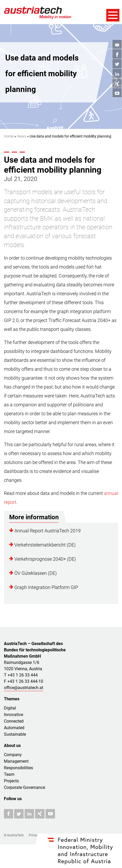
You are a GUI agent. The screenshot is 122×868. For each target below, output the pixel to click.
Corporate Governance (24, 787)
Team (9, 774)
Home (9, 136)
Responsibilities (18, 768)
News (22, 136)
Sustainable (15, 734)
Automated (14, 728)
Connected (14, 721)
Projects (11, 781)
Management (16, 761)
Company (13, 755)
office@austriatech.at (24, 688)
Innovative (13, 715)
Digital (10, 708)
